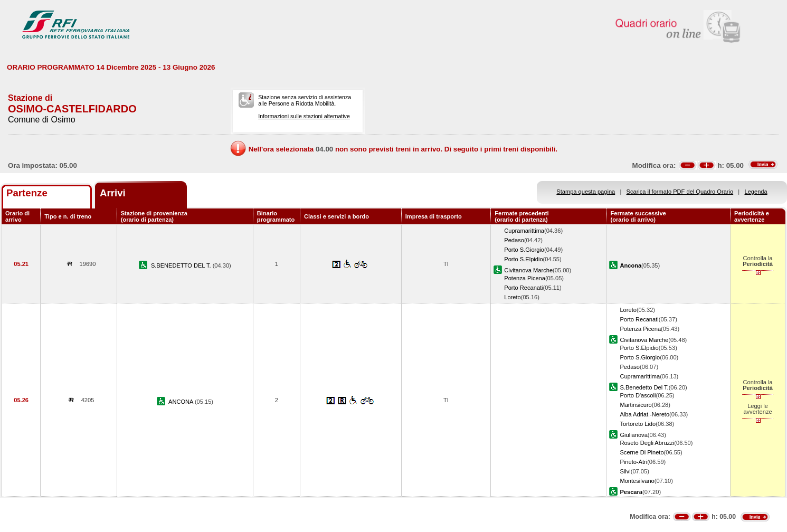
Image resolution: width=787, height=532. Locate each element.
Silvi (625, 471)
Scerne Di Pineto (642, 452)
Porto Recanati (523, 288)
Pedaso (514, 240)
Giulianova (633, 435)
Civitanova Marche (528, 270)
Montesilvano (637, 481)
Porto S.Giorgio (524, 250)
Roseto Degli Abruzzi (647, 443)
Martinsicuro (636, 405)
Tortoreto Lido (638, 424)
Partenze (27, 193)
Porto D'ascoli (638, 395)
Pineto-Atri (633, 462)
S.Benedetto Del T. (644, 387)
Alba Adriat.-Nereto (644, 414)
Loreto (512, 297)
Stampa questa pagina (586, 192)
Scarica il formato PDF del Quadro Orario (680, 192)
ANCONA (182, 402)
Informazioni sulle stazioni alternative (304, 116)
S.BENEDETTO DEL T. (182, 265)
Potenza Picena (525, 278)
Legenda (756, 192)
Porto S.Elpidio (523, 259)
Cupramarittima (524, 231)
